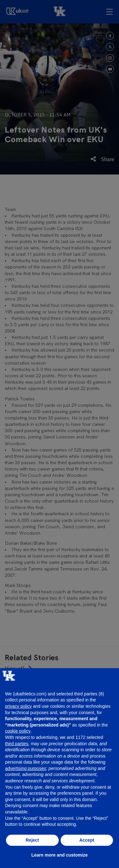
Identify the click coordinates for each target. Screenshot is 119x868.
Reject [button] (32, 840)
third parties (17, 744)
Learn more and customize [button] (60, 855)
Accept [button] (87, 840)
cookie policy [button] (18, 731)
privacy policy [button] (18, 706)
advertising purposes (26, 768)
